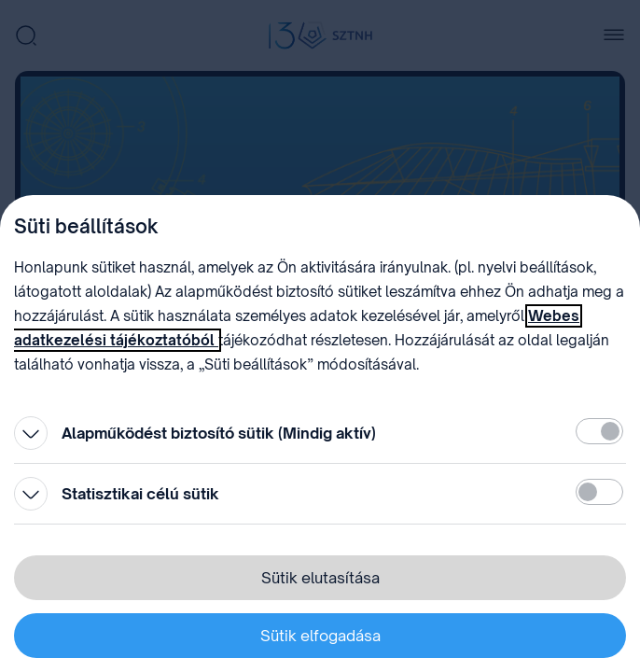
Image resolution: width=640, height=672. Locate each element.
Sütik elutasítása (320, 578)
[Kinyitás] (31, 433)
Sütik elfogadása (320, 636)
